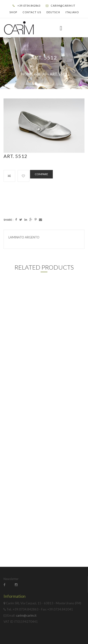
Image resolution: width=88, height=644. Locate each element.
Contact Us (32, 12)
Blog (41, 74)
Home (27, 74)
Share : (8, 220)
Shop (13, 12)
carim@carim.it (63, 6)
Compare (41, 174)
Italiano (72, 12)
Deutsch (53, 12)
